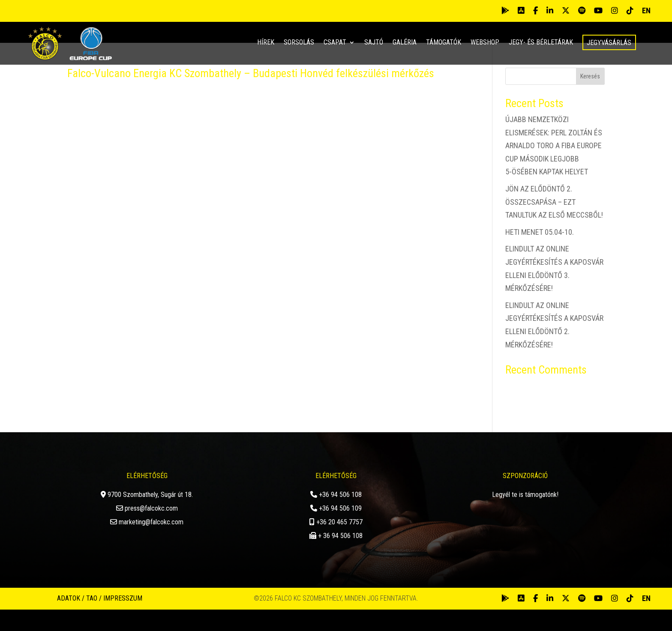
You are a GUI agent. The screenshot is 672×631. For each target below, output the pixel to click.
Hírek (266, 43)
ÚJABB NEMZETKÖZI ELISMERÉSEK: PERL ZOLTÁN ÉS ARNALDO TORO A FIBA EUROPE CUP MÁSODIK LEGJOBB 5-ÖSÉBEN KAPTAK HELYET (554, 167)
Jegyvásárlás (609, 43)
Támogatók (444, 43)
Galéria (405, 43)
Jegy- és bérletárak (541, 43)
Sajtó (374, 43)
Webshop (485, 43)
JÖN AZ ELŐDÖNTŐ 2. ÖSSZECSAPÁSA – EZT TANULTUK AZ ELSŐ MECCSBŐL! (554, 224)
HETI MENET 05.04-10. (540, 253)
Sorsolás (299, 43)
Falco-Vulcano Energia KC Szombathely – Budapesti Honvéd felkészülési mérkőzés (251, 95)
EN (646, 10)
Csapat (335, 43)
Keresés (590, 98)
